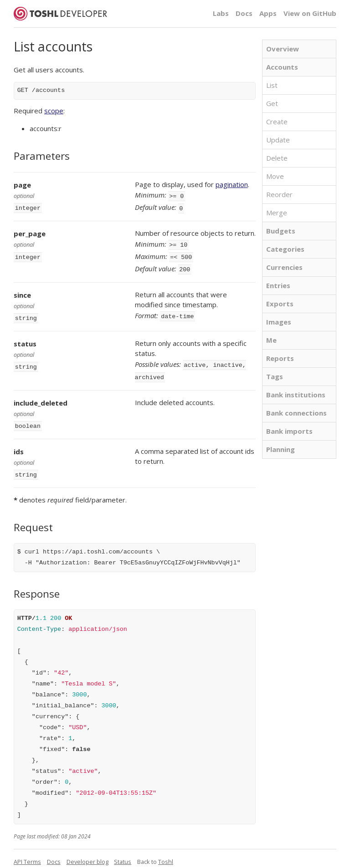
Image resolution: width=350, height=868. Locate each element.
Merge (277, 213)
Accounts (282, 67)
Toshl (166, 853)
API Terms (27, 853)
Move (275, 176)
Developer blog (87, 853)
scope (54, 111)
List (272, 85)
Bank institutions (296, 395)
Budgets (281, 231)
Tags (275, 376)
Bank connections (296, 413)
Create (277, 122)
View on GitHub (310, 13)
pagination (232, 184)
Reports (280, 358)
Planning (281, 449)
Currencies (284, 267)
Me (271, 340)
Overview (283, 49)
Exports (280, 304)
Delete (277, 158)
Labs (221, 13)
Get (272, 103)
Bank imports (289, 431)
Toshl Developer (60, 14)
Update (278, 140)
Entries (278, 285)
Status (123, 853)
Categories (285, 249)
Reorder (279, 194)
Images (279, 322)
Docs (244, 13)
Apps (268, 13)
